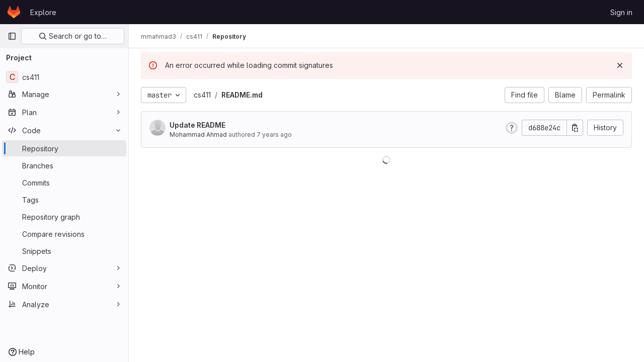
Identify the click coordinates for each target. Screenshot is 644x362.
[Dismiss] (620, 65)
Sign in (621, 12)
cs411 (202, 95)
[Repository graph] (64, 217)
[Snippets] (64, 251)
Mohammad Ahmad (198, 134)
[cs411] (64, 77)
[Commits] (64, 183)
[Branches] (64, 165)
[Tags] (64, 200)
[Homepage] (14, 12)
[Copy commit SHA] (575, 128)
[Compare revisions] (64, 234)
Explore (43, 12)
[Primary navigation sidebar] (12, 36)
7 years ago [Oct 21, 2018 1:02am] (274, 134)
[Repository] (64, 148)
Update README (197, 125)
